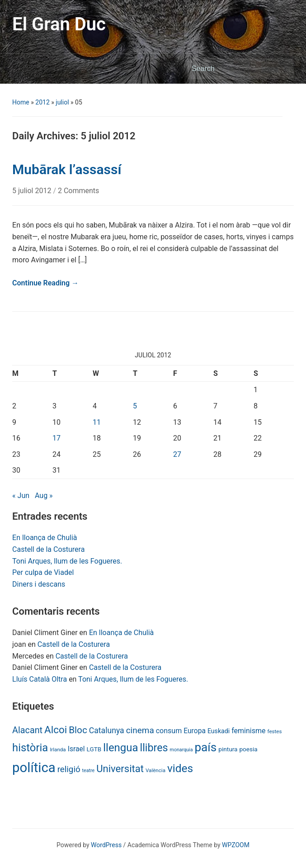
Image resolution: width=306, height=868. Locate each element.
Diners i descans (39, 584)
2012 (42, 102)
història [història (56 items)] (30, 748)
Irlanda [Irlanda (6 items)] (58, 749)
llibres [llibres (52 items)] (154, 748)
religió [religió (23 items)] (69, 769)
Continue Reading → (45, 283)
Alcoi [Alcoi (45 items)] (56, 730)
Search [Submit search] (282, 69)
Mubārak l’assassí (67, 169)
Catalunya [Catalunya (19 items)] (107, 730)
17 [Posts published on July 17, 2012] (56, 438)
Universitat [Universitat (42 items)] (120, 769)
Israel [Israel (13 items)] (76, 749)
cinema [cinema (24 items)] (140, 730)
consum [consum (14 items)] (169, 731)
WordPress (106, 845)
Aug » (44, 496)
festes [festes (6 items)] (274, 731)
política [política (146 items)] (34, 768)
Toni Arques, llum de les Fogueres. (67, 561)
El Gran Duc (59, 24)
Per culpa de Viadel (43, 572)
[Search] (232, 69)
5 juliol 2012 (33, 191)
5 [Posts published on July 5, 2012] (135, 406)
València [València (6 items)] (155, 770)
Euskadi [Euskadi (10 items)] (219, 731)
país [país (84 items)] (205, 747)
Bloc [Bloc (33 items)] (78, 730)
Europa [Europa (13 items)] (195, 731)
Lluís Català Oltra (40, 679)
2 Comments (78, 191)
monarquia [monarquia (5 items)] (181, 750)
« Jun (21, 496)
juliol (62, 102)
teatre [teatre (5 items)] (89, 771)
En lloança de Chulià (45, 538)
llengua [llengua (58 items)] (120, 748)
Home (21, 102)
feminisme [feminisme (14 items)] (248, 731)
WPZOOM (236, 845)
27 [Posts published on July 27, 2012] (177, 454)
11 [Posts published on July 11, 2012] (97, 422)
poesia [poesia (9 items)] (248, 749)
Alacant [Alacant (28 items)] (27, 730)
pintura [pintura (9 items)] (228, 749)
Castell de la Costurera (48, 549)
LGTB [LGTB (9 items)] (94, 749)
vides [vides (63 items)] (180, 768)
